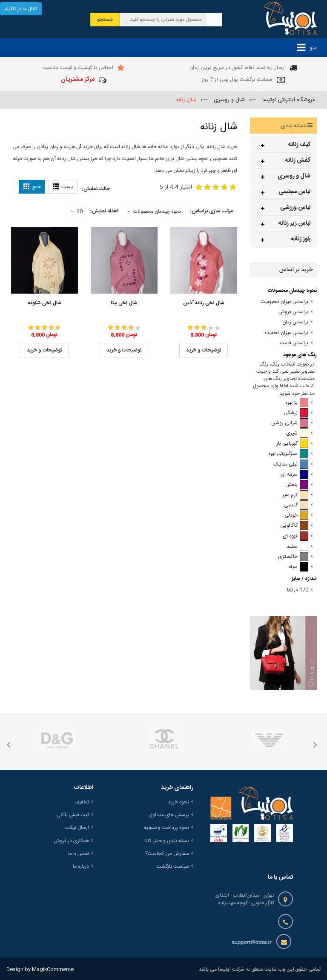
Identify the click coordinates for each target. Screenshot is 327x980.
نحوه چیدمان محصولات (157, 211)
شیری (297, 433)
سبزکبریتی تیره (288, 454)
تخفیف (82, 802)
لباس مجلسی (294, 192)
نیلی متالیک (291, 464)
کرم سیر (295, 495)
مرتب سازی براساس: (211, 211)
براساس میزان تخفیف (287, 333)
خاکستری (293, 557)
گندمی (296, 505)
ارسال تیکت (77, 828)
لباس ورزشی (295, 208)
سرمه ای (294, 475)
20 (77, 212)
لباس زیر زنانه (294, 223)
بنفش (297, 485)
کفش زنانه (298, 160)
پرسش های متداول (169, 815)
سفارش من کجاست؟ (167, 854)
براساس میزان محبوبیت (284, 302)
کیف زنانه (299, 145)
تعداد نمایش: (104, 211)
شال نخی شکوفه (44, 303)
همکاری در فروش (71, 841)
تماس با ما (79, 854)
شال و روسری (294, 176)
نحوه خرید (178, 802)
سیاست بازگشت (173, 866)
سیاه (298, 567)
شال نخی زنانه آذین (204, 303)
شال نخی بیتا (124, 303)
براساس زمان (295, 322)
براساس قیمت (294, 343)
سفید (297, 547)
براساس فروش (293, 312)
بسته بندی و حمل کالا (167, 841)
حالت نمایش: (96, 189)
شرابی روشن (290, 423)
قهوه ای (295, 536)
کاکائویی (294, 526)
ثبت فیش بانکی (73, 815)
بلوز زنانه (301, 239)
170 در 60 (297, 590)
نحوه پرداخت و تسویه (166, 828)
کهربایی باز (292, 444)
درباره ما (81, 866)
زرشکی (296, 413)
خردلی (296, 516)
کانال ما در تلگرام (21, 9)
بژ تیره (297, 403)
